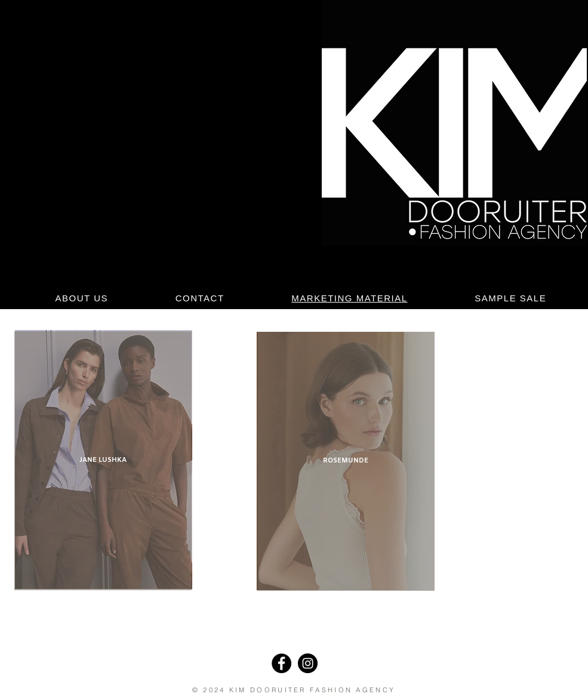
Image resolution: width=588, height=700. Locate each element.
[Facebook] (281, 663)
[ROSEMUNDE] (346, 461)
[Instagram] (308, 663)
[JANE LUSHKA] (103, 461)
